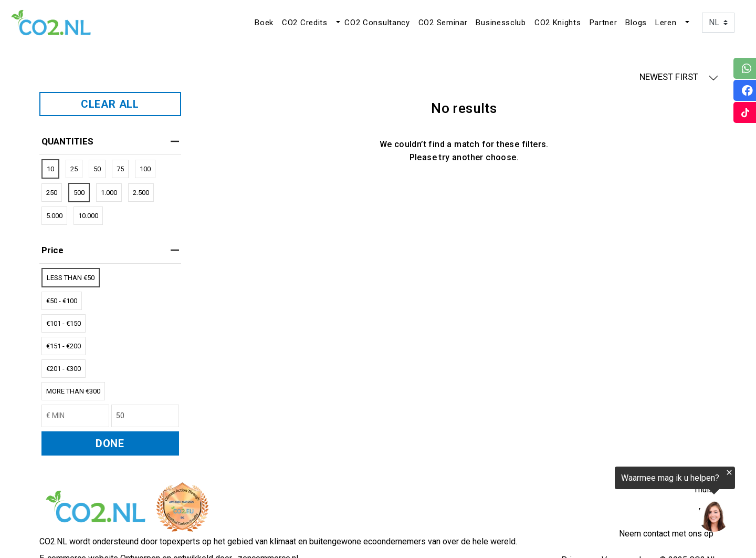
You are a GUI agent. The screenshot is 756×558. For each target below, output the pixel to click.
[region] (627, 501)
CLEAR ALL (110, 104)
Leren (666, 23)
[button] (337, 23)
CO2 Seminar (443, 23)
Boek (264, 23)
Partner (603, 23)
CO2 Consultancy (377, 23)
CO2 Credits (305, 23)
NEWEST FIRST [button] (679, 77)
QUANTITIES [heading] (110, 141)
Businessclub (501, 23)
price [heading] (110, 250)
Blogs (636, 23)
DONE (110, 443)
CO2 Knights (558, 23)
